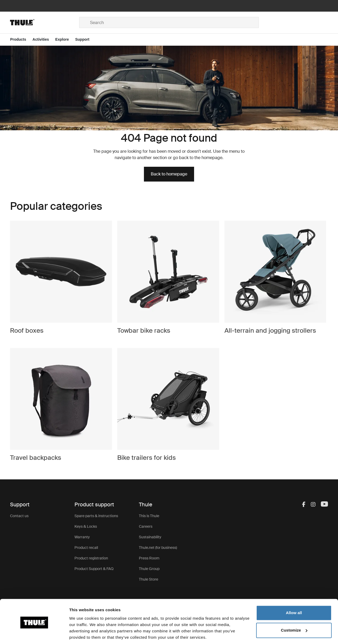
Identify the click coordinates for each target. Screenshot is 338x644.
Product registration (91, 558)
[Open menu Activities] (44, 40)
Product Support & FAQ (94, 569)
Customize (294, 612)
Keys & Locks (86, 526)
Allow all (294, 595)
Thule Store (149, 579)
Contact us (19, 516)
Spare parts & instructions (96, 516)
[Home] (45, 22)
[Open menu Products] (21, 40)
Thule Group (149, 569)
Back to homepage (169, 174)
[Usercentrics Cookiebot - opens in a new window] (34, 634)
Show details (81, 634)
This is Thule (149, 516)
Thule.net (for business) (158, 548)
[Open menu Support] (86, 40)
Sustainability (150, 537)
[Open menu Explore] (65, 40)
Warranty (82, 537)
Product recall (86, 548)
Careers (146, 526)
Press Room (149, 558)
